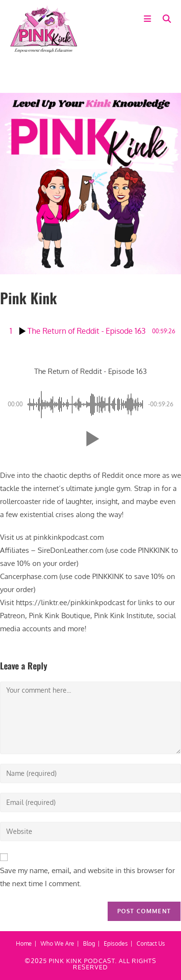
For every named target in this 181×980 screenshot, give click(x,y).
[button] (91, 439)
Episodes (116, 943)
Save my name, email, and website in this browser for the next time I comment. (87, 877)
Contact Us (151, 943)
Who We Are (57, 943)
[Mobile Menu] (150, 19)
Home (24, 943)
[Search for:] (164, 19)
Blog (89, 943)
